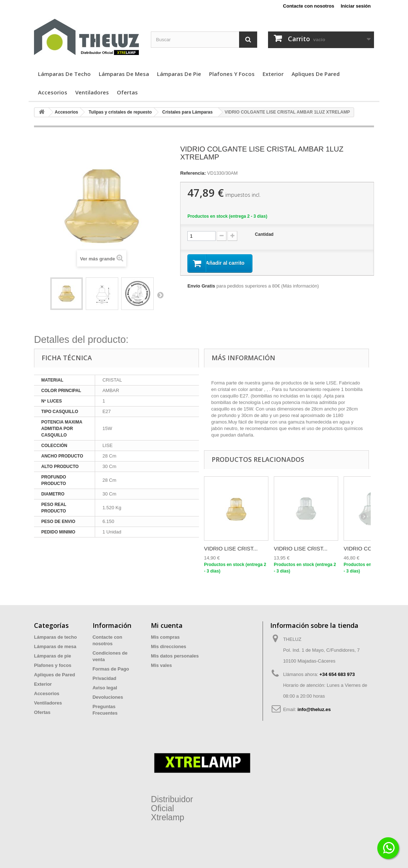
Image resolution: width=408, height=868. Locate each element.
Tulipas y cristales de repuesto (120, 112)
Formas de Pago (111, 669)
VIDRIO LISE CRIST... (231, 548)
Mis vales (161, 665)
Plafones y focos (232, 74)
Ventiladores (92, 92)
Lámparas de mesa (124, 74)
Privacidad (105, 678)
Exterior (273, 74)
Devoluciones (108, 697)
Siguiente (160, 295)
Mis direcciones (169, 646)
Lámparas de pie (179, 74)
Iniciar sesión (356, 6)
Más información (300, 286)
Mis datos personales (175, 656)
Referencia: (193, 173)
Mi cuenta (167, 625)
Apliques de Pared (316, 74)
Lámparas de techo (64, 74)
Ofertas (127, 92)
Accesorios (53, 92)
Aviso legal (105, 688)
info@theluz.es (314, 709)
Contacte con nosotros (309, 6)
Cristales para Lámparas (188, 112)
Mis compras (165, 637)
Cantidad (264, 234)
